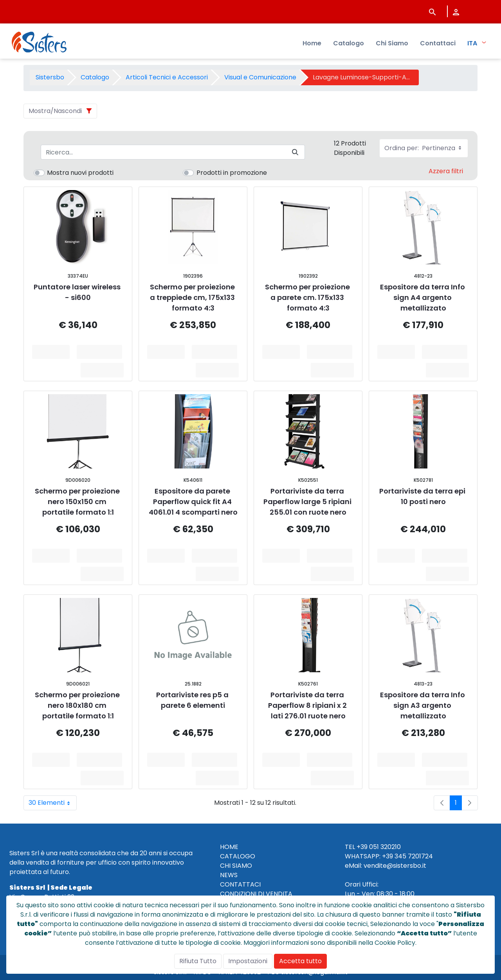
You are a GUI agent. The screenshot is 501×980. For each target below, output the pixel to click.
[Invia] (295, 152)
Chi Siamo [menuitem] (392, 43)
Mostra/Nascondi (55, 111)
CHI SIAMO (236, 866)
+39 (387, 856)
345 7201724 (414, 856)
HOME (229, 847)
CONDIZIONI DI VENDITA (256, 894)
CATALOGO (238, 856)
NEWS (229, 875)
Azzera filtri (446, 171)
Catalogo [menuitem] (349, 43)
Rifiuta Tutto (198, 961)
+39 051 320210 (379, 847)
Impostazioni (248, 961)
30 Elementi (53, 803)
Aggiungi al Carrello (102, 352)
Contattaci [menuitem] (438, 43)
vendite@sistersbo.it (395, 866)
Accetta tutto (300, 961)
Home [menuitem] (312, 43)
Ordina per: (424, 148)
